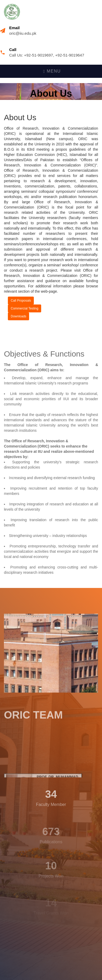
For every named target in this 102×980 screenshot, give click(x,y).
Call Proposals (21, 301)
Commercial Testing (25, 308)
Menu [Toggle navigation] (52, 71)
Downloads (18, 316)
